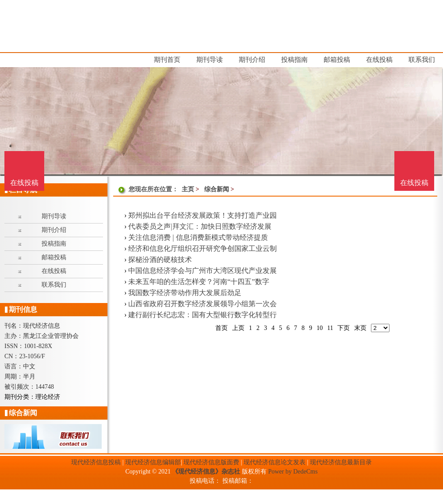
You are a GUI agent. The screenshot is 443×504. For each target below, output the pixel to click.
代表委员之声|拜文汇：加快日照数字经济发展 (200, 226)
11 (330, 328)
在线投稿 (414, 183)
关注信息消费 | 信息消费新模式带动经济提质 (198, 237)
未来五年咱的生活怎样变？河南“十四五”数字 (199, 282)
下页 (344, 328)
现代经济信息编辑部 (153, 462)
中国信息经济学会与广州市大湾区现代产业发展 (202, 271)
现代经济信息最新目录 (341, 462)
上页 (238, 328)
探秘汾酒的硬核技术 (160, 260)
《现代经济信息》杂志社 (206, 472)
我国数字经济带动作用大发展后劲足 (185, 293)
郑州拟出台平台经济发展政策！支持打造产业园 (202, 215)
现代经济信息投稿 (96, 462)
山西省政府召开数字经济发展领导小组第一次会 (202, 304)
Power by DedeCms (293, 472)
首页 (221, 328)
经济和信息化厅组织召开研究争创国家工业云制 (202, 248)
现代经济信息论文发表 (275, 462)
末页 (360, 328)
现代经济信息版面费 (211, 462)
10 (320, 328)
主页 (188, 189)
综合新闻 (217, 189)
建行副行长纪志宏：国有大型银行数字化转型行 (202, 315)
